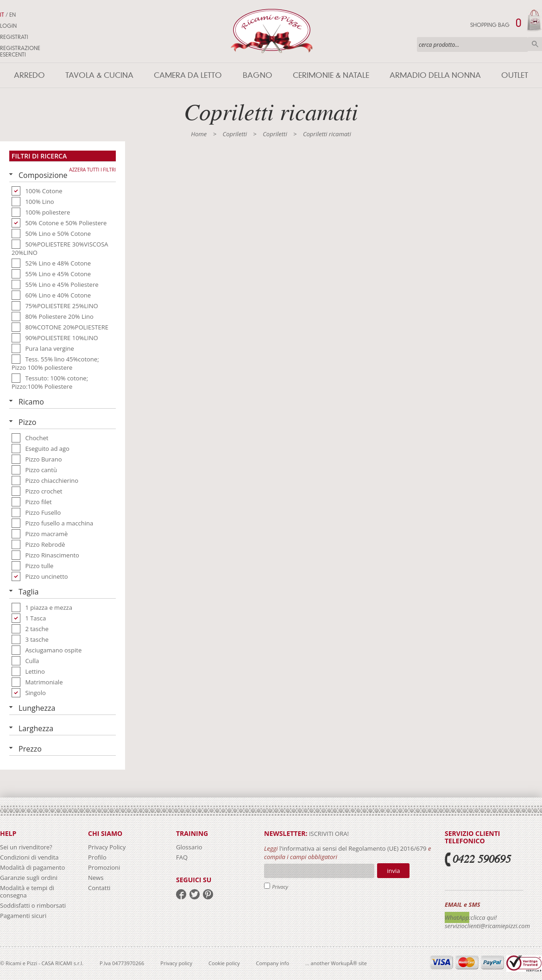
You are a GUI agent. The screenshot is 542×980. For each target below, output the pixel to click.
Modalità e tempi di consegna (27, 891)
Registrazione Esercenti (20, 51)
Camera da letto (188, 75)
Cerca (535, 44)
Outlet (515, 75)
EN (13, 15)
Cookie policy (224, 963)
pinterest (208, 894)
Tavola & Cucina (99, 75)
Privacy (280, 887)
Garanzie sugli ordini (29, 878)
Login (8, 26)
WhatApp (457, 917)
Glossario (189, 847)
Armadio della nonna (435, 75)
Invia (393, 871)
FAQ (182, 857)
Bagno (258, 75)
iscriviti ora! (328, 834)
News (96, 878)
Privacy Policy (107, 847)
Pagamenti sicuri (23, 916)
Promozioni (104, 867)
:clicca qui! (483, 917)
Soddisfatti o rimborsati (33, 905)
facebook (181, 894)
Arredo (29, 75)
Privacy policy (176, 963)
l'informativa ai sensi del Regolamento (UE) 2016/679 (353, 848)
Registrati (14, 37)
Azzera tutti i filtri (92, 170)
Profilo (97, 857)
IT (2, 15)
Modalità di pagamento (32, 867)
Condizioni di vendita (29, 857)
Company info (273, 963)
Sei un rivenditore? (26, 847)
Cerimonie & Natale (331, 75)
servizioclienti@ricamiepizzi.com (487, 926)
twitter (195, 894)
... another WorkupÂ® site (336, 963)
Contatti (99, 888)
